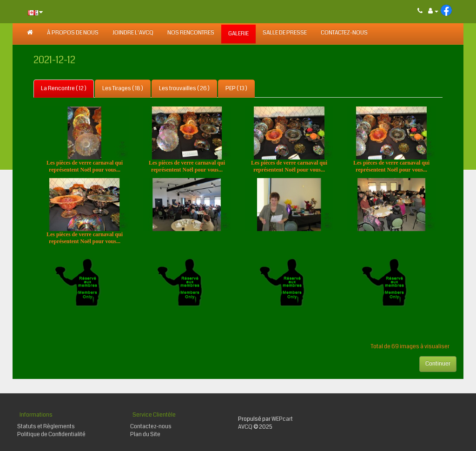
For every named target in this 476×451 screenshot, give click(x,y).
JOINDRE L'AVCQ (133, 33)
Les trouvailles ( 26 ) (184, 89)
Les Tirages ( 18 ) (123, 89)
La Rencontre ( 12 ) (64, 89)
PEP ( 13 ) (236, 89)
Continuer (438, 364)
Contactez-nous (344, 33)
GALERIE (238, 34)
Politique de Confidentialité (51, 434)
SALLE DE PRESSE (285, 33)
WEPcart (282, 419)
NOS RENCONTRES (191, 33)
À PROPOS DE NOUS (73, 33)
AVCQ (245, 427)
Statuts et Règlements (46, 427)
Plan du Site (145, 434)
